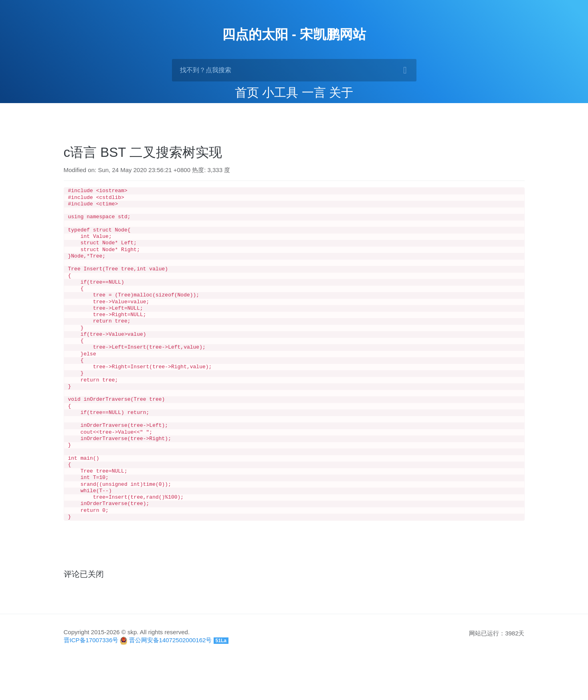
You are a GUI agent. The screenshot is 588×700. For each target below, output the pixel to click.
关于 (341, 92)
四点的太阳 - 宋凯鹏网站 (294, 34)
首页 (247, 92)
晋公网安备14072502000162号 (171, 681)
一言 (314, 92)
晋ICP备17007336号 (91, 681)
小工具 (280, 92)
